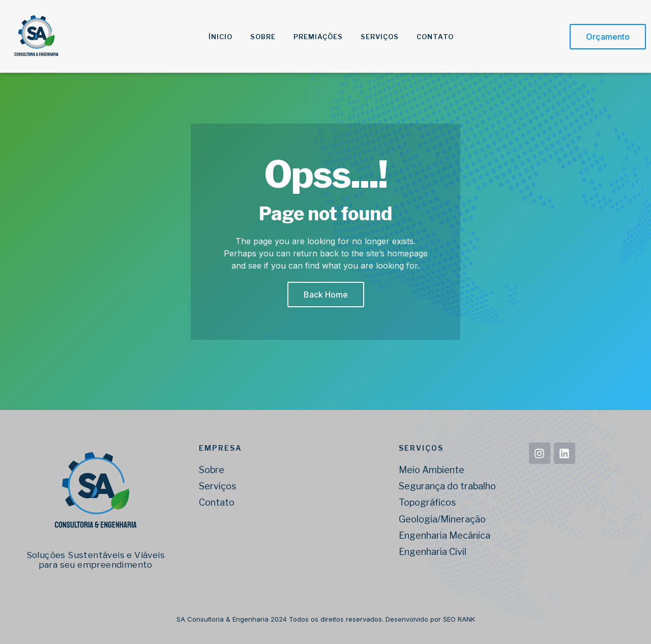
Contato (435, 37)
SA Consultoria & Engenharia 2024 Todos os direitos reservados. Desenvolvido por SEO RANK (326, 619)
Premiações (318, 37)
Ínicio (220, 37)
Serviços (380, 37)
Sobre (263, 37)
